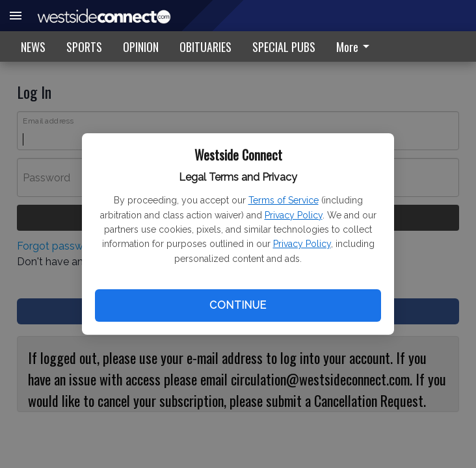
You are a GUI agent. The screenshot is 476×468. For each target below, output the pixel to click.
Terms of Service (284, 200)
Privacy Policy (294, 215)
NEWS (33, 47)
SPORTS (84, 47)
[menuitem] (356, 46)
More (355, 47)
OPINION (141, 47)
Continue (238, 305)
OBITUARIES (205, 47)
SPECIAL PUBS (284, 47)
